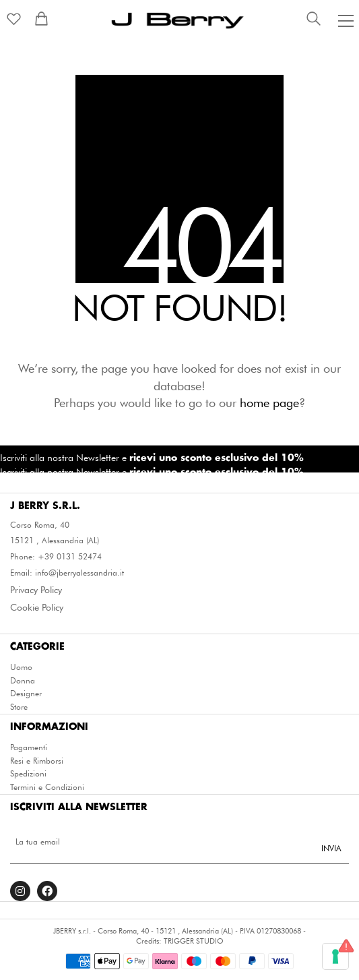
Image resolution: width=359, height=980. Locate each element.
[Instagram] (20, 891)
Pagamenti (29, 747)
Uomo (21, 667)
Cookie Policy (37, 607)
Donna (23, 681)
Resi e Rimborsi (37, 761)
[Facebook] (47, 891)
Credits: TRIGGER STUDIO (180, 941)
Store (19, 707)
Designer (26, 694)
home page (269, 403)
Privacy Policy (36, 590)
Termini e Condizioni (47, 787)
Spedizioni (28, 774)
